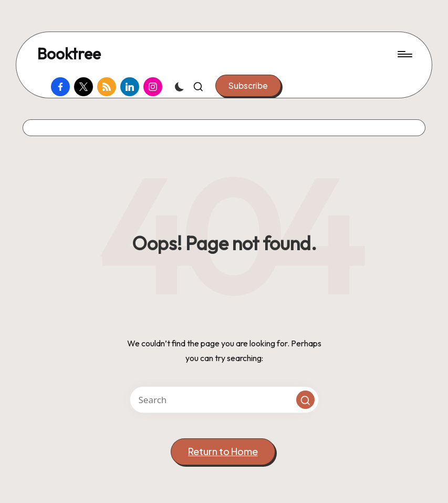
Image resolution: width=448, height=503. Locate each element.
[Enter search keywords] (224, 400)
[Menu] (404, 54)
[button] (248, 86)
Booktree (69, 54)
